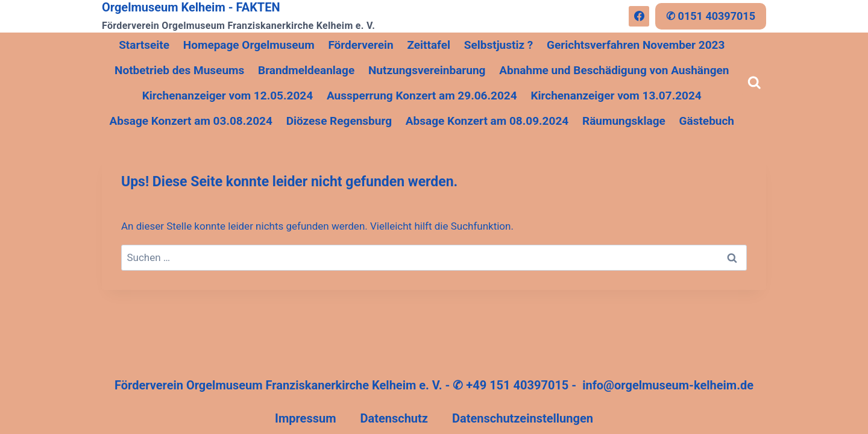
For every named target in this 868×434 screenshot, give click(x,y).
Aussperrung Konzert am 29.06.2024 (422, 96)
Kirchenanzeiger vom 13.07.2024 (616, 96)
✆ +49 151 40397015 (511, 385)
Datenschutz (394, 418)
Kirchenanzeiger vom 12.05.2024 (228, 96)
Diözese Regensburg (339, 121)
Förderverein (360, 45)
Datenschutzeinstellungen (523, 418)
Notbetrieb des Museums (179, 70)
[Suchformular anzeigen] (754, 83)
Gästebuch (707, 121)
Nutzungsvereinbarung (427, 70)
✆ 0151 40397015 (711, 16)
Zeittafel (429, 45)
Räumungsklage (624, 121)
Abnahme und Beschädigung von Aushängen (614, 70)
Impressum (305, 418)
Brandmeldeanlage (306, 70)
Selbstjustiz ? (499, 45)
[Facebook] (639, 16)
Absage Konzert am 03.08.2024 (191, 121)
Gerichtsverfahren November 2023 (636, 45)
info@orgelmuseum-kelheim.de (668, 385)
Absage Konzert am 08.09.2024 (487, 121)
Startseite (144, 45)
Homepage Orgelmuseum (249, 45)
